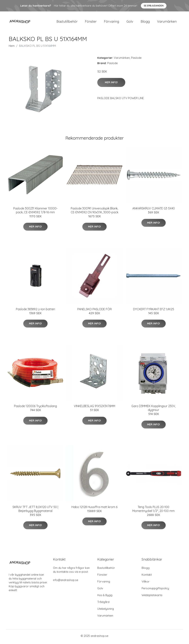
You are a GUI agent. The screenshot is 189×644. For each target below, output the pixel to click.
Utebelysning (106, 611)
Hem (12, 48)
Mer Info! (111, 84)
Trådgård (103, 604)
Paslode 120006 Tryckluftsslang (35, 408)
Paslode (136, 60)
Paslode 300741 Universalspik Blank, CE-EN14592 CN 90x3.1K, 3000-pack (94, 212)
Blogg (145, 22)
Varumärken (167, 22)
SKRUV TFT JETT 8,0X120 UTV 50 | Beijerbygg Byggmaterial (35, 511)
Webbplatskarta (152, 597)
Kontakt (147, 576)
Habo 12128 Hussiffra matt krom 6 (94, 509)
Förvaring (111, 22)
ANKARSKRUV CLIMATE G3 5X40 (154, 210)
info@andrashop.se (66, 582)
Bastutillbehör (67, 22)
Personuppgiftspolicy (155, 590)
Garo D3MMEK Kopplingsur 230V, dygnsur (154, 410)
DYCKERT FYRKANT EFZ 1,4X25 (154, 311)
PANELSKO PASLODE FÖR (94, 311)
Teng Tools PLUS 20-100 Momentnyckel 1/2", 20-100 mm (153, 511)
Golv (130, 22)
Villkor (146, 583)
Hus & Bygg (105, 597)
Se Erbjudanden (154, 6)
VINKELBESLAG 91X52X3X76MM (94, 408)
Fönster (91, 22)
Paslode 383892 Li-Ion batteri (35, 311)
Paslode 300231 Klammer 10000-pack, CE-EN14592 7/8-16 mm (35, 212)
